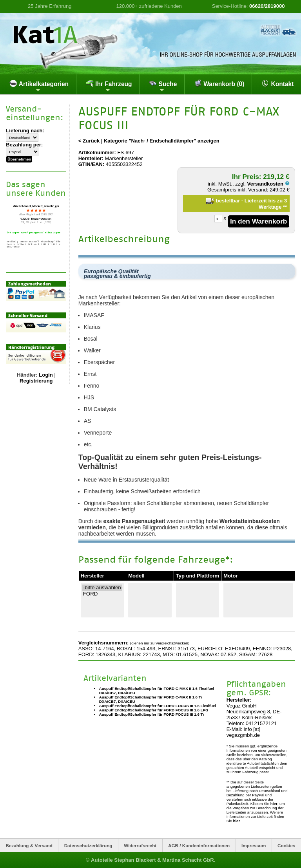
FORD (102, 594)
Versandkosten (268, 184)
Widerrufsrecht (140, 845)
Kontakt (277, 83)
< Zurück (89, 141)
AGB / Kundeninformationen (199, 845)
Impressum (254, 845)
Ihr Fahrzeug (109, 86)
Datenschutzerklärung (88, 845)
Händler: (27, 375)
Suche (163, 86)
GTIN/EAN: (91, 164)
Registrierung (36, 381)
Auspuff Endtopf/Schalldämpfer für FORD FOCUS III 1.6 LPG (154, 710)
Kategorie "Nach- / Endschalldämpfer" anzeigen (162, 141)
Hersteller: (91, 158)
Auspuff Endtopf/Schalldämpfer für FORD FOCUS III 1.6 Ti (151, 714)
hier (274, 804)
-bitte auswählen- (102, 588)
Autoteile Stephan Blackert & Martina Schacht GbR (152, 860)
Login (46, 375)
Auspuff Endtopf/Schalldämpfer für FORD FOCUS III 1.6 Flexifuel (158, 706)
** (285, 207)
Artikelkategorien (39, 86)
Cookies (286, 845)
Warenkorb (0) (219, 83)
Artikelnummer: (97, 152)
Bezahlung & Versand (29, 845)
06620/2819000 (267, 6)
